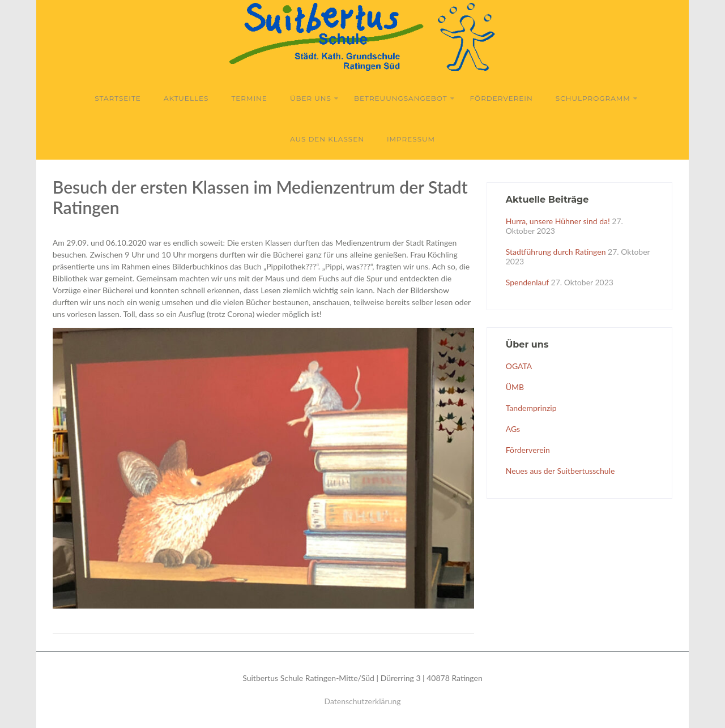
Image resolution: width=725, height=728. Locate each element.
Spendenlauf (527, 282)
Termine (249, 98)
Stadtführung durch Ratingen (556, 252)
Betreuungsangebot (404, 98)
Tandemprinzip (531, 408)
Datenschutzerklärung (363, 701)
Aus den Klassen (327, 139)
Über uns (314, 98)
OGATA (519, 366)
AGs (513, 429)
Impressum (411, 139)
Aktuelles (186, 98)
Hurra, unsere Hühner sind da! (558, 221)
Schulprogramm (597, 98)
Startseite (118, 98)
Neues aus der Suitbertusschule (560, 471)
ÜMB (515, 387)
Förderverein (502, 98)
